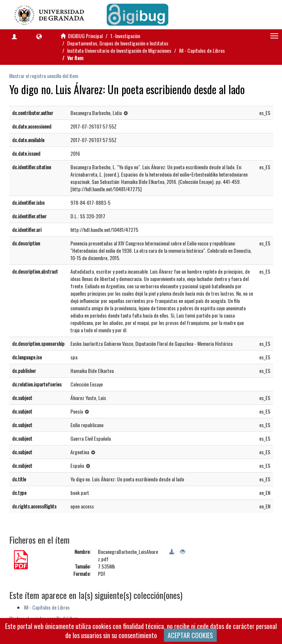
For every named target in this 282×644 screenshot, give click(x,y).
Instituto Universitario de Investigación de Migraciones (119, 50)
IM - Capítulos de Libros (202, 50)
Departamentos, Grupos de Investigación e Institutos (118, 43)
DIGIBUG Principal (85, 36)
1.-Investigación (125, 36)
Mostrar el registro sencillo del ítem (44, 76)
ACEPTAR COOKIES (190, 635)
